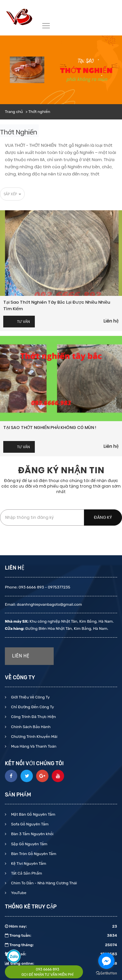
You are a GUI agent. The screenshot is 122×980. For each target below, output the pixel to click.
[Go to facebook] (106, 961)
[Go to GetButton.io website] (106, 973)
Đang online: (61, 963)
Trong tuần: (61, 935)
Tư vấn (24, 322)
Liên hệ (111, 321)
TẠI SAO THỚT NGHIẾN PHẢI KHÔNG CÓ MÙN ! (50, 428)
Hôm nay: (61, 926)
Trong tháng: (61, 945)
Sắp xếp (12, 194)
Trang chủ (14, 112)
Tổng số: (61, 954)
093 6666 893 (47, 969)
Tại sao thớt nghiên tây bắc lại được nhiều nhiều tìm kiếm (57, 305)
